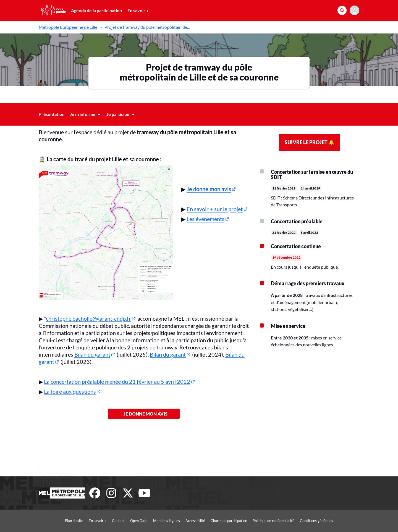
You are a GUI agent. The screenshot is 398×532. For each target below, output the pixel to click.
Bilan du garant (92, 354)
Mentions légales (167, 521)
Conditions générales (316, 521)
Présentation (52, 114)
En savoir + (138, 10)
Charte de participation (229, 521)
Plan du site (74, 521)
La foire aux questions (70, 391)
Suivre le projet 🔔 (310, 142)
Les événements (205, 219)
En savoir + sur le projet (215, 209)
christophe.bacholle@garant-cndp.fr (88, 318)
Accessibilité (195, 521)
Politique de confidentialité (273, 521)
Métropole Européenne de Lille (68, 27)
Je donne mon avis (144, 414)
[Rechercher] (342, 10)
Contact (118, 521)
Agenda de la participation (96, 10)
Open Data (139, 521)
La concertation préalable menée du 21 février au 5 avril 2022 (117, 382)
